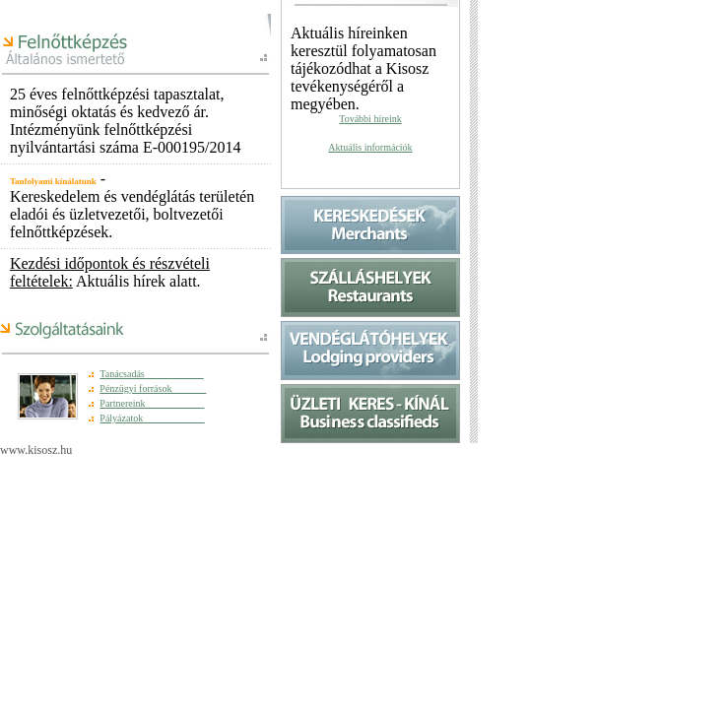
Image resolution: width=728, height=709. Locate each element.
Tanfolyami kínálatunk (53, 181)
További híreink (370, 119)
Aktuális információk (370, 147)
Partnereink (152, 403)
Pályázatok (152, 418)
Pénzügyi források (153, 388)
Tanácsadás (151, 374)
